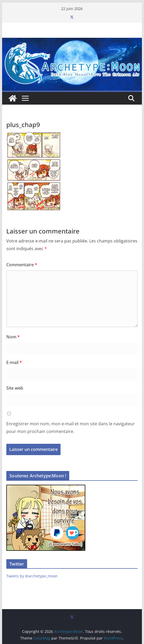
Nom (13, 337)
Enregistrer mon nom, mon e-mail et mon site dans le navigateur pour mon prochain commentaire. (71, 428)
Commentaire (22, 265)
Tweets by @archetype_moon (32, 576)
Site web (15, 388)
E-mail (14, 362)
